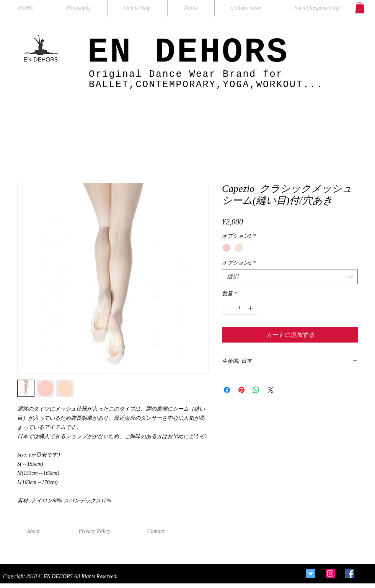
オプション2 (239, 263)
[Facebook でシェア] (227, 390)
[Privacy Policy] (95, 531)
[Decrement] (228, 308)
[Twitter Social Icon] (311, 573)
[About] (33, 531)
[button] (360, 8)
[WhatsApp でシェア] (256, 390)
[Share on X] (271, 390)
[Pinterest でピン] (241, 390)
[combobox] (290, 277)
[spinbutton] (240, 308)
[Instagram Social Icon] (330, 573)
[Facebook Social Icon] (350, 573)
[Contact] (156, 531)
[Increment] (251, 308)
